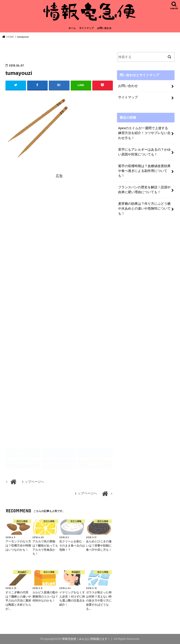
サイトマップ (86, 28)
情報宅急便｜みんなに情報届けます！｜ (87, 639)
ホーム (72, 28)
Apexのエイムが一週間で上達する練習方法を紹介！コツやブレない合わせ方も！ (144, 133)
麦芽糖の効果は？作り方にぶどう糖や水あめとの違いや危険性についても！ (144, 208)
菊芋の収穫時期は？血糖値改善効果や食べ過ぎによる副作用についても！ (144, 171)
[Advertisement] (59, 222)
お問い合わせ (104, 28)
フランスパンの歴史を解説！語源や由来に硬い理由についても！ (144, 190)
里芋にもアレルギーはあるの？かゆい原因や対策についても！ (144, 152)
